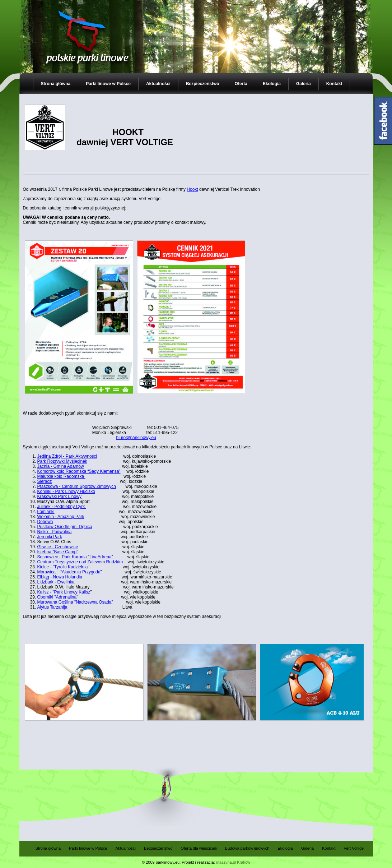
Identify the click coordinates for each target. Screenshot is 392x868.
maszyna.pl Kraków (233, 862)
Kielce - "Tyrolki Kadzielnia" (64, 567)
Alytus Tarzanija (52, 607)
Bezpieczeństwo (203, 84)
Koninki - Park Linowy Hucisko (66, 491)
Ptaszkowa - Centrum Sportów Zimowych (77, 486)
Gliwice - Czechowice (58, 547)
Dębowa (45, 522)
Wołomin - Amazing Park (61, 517)
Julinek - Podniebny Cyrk (62, 507)
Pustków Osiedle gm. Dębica (65, 527)
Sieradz (45, 481)
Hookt (192, 189)
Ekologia (272, 84)
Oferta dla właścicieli (199, 848)
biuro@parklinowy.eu (136, 438)
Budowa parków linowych (247, 848)
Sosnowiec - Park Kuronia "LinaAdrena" (75, 557)
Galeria (304, 84)
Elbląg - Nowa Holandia (60, 577)
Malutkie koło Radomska (61, 476)
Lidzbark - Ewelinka (56, 582)
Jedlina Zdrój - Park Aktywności (67, 456)
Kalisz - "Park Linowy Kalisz (64, 592)
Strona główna (56, 84)
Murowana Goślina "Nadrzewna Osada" (75, 602)
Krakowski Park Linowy (59, 497)
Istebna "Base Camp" (58, 552)
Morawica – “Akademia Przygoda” (70, 572)
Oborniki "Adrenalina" (58, 597)
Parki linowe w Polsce (108, 84)
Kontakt (334, 84)
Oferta (241, 84)
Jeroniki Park (50, 537)
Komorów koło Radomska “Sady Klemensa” (79, 471)
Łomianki (46, 512)
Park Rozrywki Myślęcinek (62, 461)
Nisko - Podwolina (55, 532)
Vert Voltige (354, 848)
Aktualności (158, 84)
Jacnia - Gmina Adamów (61, 466)
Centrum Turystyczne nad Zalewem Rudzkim (81, 562)
